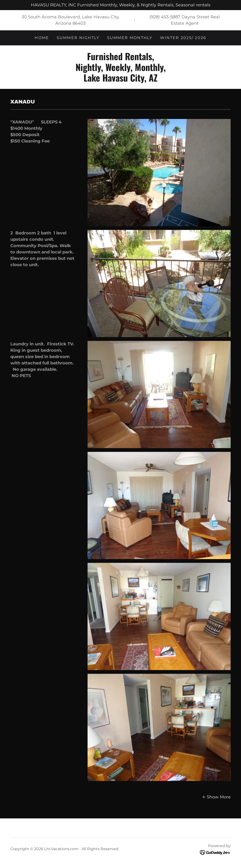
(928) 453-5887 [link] (165, 17)
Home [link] (42, 38)
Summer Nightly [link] (78, 38)
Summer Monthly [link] (130, 38)
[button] (216, 797)
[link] (120, 80)
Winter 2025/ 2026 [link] (183, 38)
